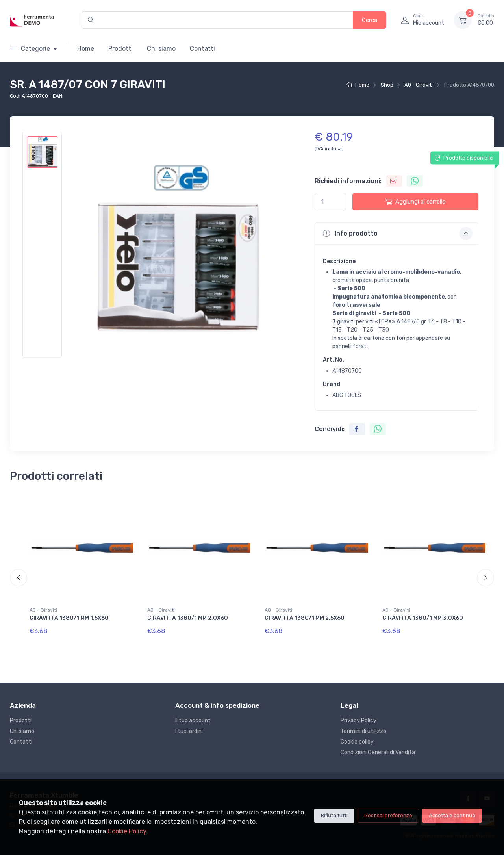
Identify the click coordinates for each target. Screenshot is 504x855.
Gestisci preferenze (388, 815)
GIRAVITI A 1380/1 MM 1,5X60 (69, 618)
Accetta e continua (452, 815)
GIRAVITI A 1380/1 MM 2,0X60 (188, 618)
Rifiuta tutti (334, 815)
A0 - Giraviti (419, 85)
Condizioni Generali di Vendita (378, 752)
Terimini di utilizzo (363, 731)
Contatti (202, 49)
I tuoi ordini (189, 731)
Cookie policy (357, 742)
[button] (397, 233)
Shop (387, 85)
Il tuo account (193, 721)
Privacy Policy (359, 721)
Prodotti (120, 49)
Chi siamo (161, 49)
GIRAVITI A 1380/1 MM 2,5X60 (305, 618)
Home (86, 49)
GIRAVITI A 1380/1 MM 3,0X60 (423, 618)
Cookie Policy (127, 831)
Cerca (370, 20)
